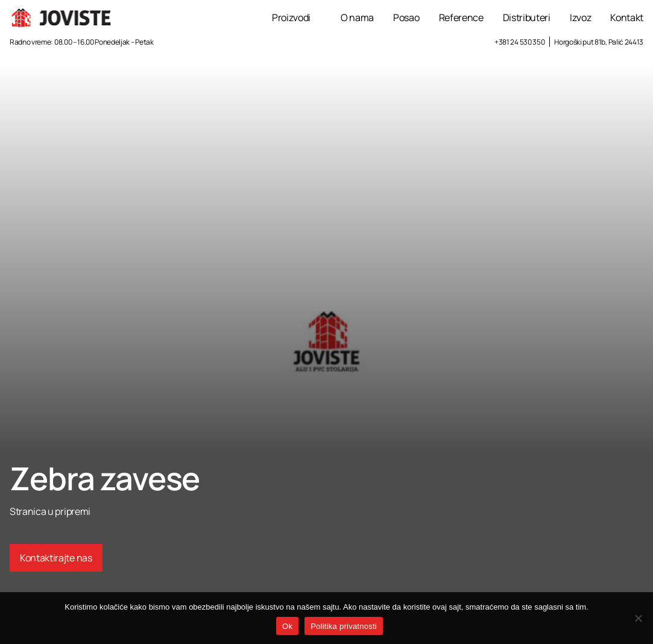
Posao (406, 17)
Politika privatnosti (344, 626)
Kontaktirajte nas (56, 558)
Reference (461, 17)
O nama (357, 17)
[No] (638, 618)
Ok (287, 626)
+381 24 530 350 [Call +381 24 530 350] (519, 42)
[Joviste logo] (62, 18)
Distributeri (527, 17)
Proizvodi (291, 17)
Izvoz (580, 17)
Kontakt (627, 17)
